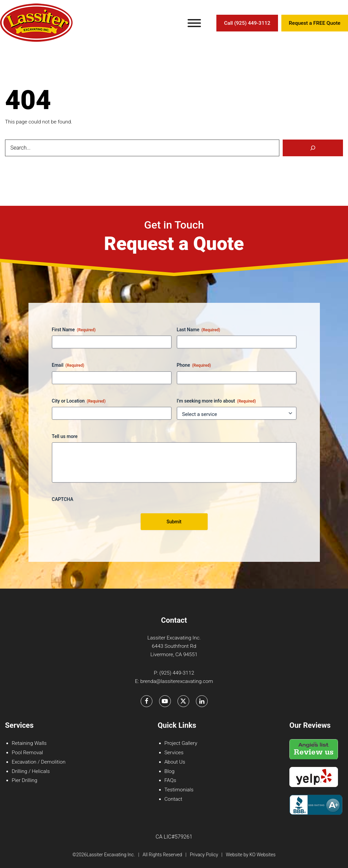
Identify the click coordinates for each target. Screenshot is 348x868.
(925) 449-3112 (177, 673)
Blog (169, 771)
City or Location (79, 401)
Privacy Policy (204, 855)
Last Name (199, 330)
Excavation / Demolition (39, 762)
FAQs (170, 780)
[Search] (313, 148)
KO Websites (263, 855)
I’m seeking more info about (216, 401)
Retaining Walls (29, 743)
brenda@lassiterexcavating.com (177, 681)
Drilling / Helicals (31, 771)
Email (68, 365)
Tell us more (65, 436)
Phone (194, 365)
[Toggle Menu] (194, 23)
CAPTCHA (63, 499)
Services (174, 753)
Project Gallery (181, 743)
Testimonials (179, 790)
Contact (173, 799)
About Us (175, 762)
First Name (74, 330)
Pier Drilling (24, 780)
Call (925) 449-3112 (247, 23)
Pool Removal (27, 753)
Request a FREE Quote (315, 23)
